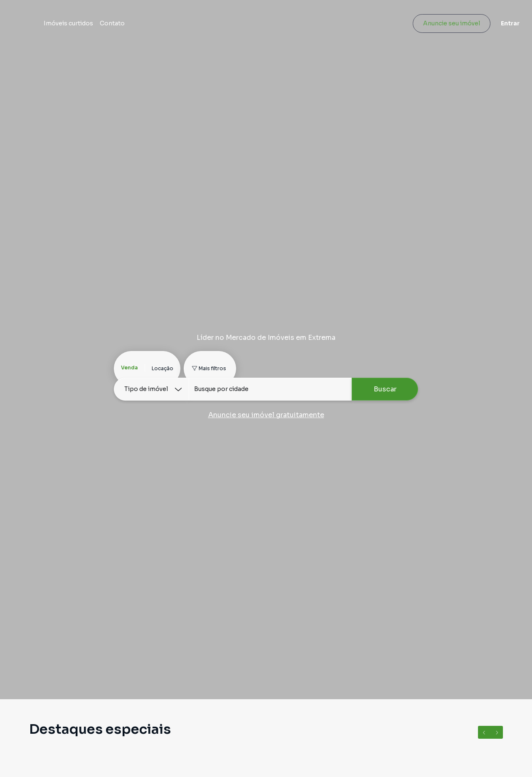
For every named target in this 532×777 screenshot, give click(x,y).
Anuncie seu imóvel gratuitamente (266, 415)
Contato (170, 26)
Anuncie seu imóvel (447, 26)
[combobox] (270, 389)
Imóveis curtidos (127, 26)
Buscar (385, 389)
